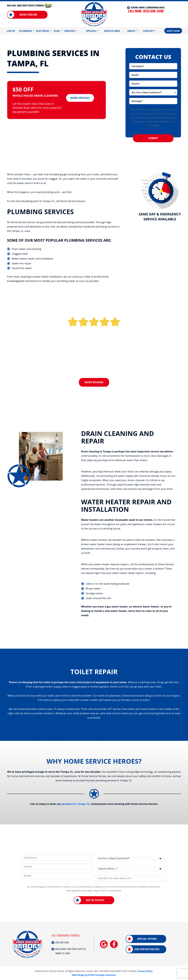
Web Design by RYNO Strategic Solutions (94, 975)
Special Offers (147, 939)
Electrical (43, 31)
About (131, 31)
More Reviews (94, 382)
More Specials (80, 97)
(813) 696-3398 (146, 11)
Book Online (28, 15)
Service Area (112, 31)
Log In (11, 31)
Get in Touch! (95, 900)
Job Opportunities (147, 949)
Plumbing (25, 31)
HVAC (57, 31)
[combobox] (153, 92)
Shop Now (173, 31)
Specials (91, 31)
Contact (148, 31)
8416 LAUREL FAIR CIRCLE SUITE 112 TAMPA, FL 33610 (70, 951)
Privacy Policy (145, 971)
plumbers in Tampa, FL (76, 804)
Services (70, 31)
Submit (153, 138)
